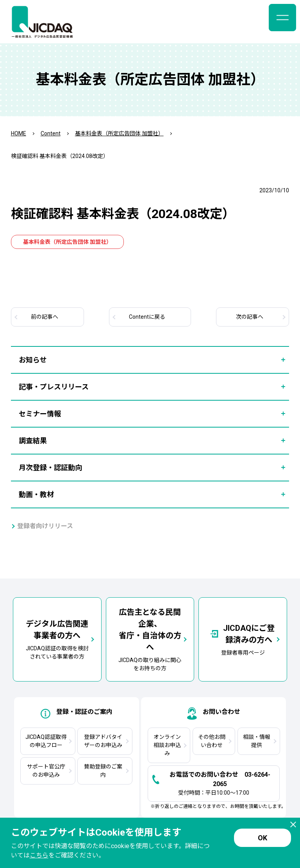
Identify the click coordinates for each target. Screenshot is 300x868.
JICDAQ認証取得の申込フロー (46, 741)
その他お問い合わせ (212, 741)
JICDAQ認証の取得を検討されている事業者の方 (57, 639)
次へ (250, 317)
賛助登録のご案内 (103, 771)
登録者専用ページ (243, 639)
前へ (45, 317)
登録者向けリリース (45, 526)
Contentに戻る (147, 317)
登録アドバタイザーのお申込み (103, 741)
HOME (19, 133)
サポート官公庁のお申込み (46, 771)
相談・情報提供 (257, 741)
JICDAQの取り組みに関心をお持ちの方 (150, 639)
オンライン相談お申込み (167, 745)
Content (51, 133)
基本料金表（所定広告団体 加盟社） (119, 133)
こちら (39, 855)
